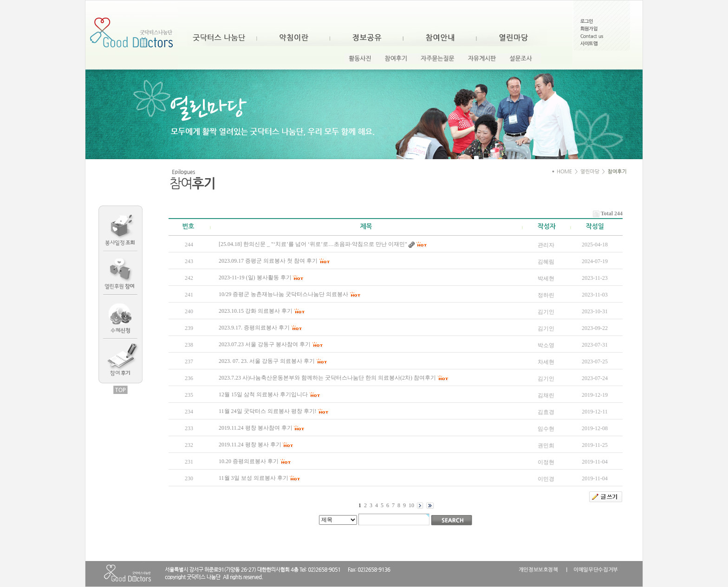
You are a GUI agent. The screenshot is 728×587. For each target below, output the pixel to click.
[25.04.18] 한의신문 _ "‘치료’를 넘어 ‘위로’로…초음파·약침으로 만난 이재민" (313, 244)
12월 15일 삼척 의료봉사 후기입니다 (263, 394)
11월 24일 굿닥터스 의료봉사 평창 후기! (268, 411)
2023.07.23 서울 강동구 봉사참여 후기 (265, 344)
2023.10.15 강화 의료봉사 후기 (256, 311)
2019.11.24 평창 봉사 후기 (250, 445)
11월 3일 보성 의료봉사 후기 (253, 478)
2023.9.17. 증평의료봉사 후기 (254, 328)
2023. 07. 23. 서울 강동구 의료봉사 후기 (267, 361)
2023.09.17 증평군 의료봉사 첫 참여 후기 (268, 261)
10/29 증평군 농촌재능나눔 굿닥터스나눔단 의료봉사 (283, 294)
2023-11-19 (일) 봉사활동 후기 (255, 277)
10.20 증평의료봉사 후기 (249, 461)
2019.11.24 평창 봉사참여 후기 (256, 428)
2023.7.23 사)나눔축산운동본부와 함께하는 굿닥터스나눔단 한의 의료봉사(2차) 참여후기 (327, 378)
